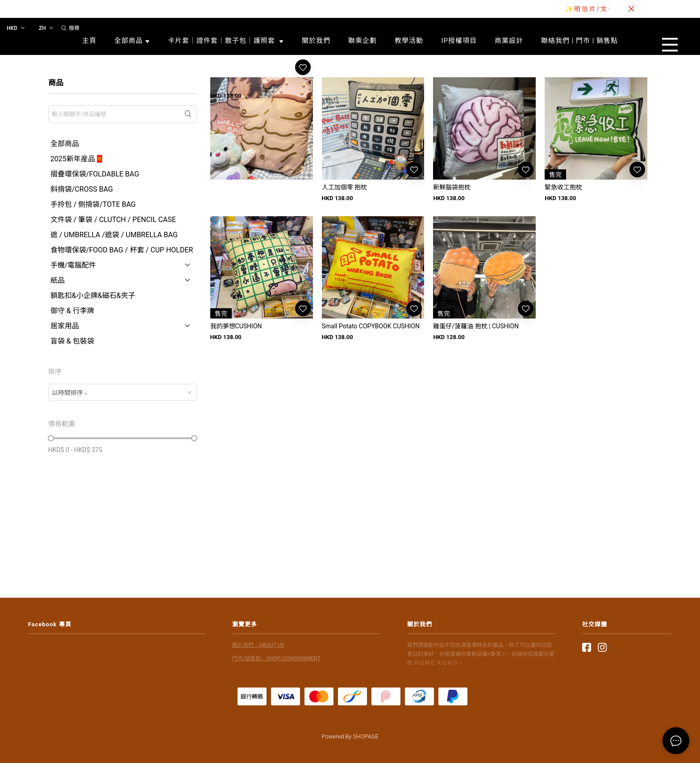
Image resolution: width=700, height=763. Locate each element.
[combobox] (123, 392)
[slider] (51, 438)
